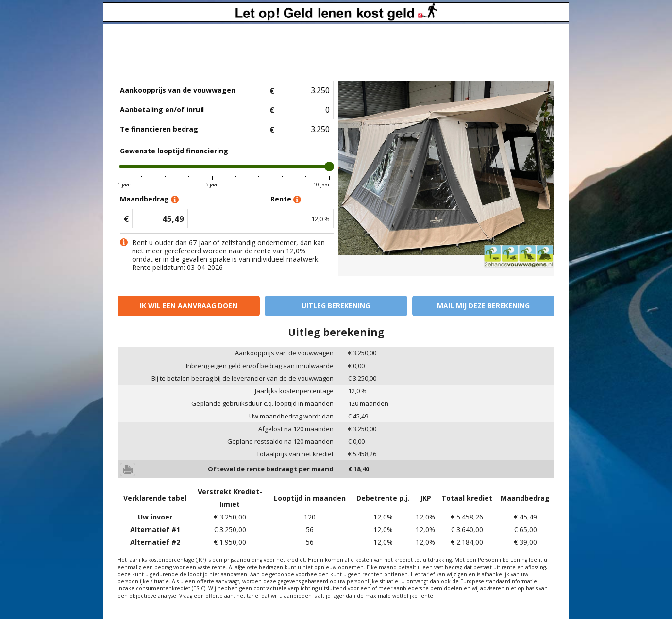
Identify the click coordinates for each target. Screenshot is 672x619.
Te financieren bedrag (159, 129)
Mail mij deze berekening (483, 306)
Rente (286, 199)
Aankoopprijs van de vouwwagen (178, 90)
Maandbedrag (149, 199)
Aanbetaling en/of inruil (162, 109)
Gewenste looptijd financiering (174, 151)
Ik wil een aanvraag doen (189, 306)
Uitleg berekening (336, 306)
